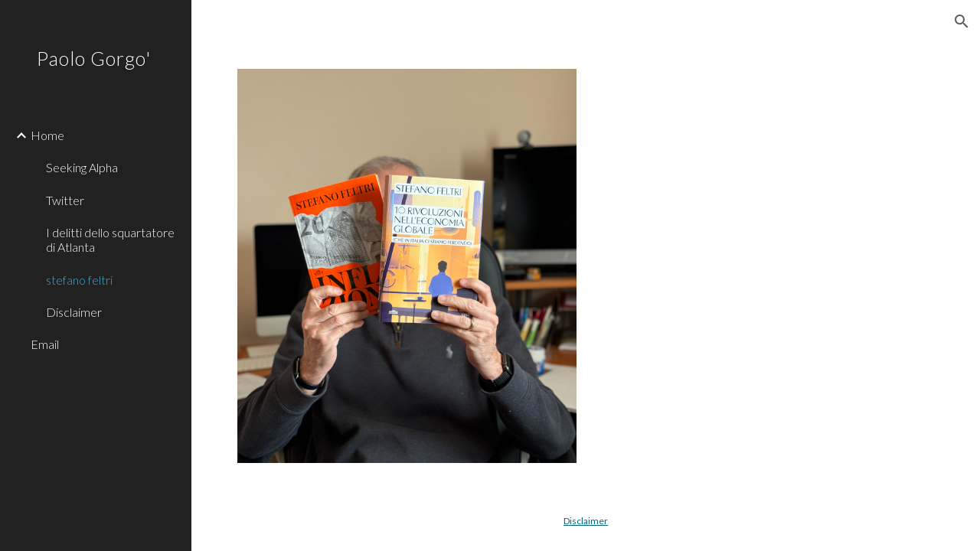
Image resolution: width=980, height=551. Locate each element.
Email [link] (45, 344)
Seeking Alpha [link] (82, 167)
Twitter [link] (65, 200)
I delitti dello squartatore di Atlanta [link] (110, 240)
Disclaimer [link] (74, 312)
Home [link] (47, 135)
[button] (962, 21)
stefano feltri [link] (79, 280)
